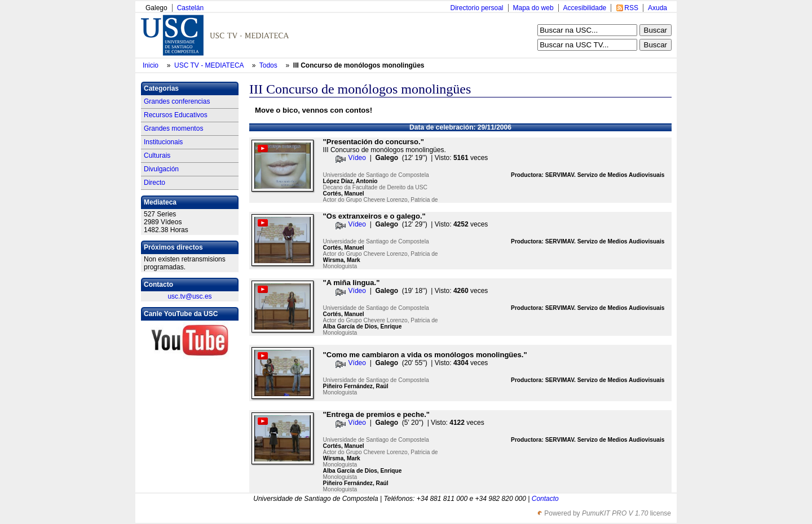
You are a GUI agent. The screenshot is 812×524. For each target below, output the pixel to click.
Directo (155, 183)
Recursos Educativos (176, 115)
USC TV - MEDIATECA (210, 65)
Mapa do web (533, 8)
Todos (269, 65)
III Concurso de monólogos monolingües (359, 65)
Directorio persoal (476, 8)
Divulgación (161, 169)
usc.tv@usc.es (189, 296)
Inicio (151, 65)
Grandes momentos (173, 128)
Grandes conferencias (177, 101)
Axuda (657, 8)
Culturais (157, 156)
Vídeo (357, 158)
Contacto (545, 499)
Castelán (190, 8)
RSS (631, 8)
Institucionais (163, 142)
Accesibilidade (585, 8)
